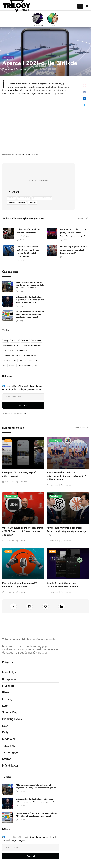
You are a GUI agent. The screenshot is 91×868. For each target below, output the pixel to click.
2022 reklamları (30, 356)
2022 (5, 351)
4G (37, 360)
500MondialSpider (25, 365)
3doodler (29, 360)
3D (21, 360)
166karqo (15, 341)
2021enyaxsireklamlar (33, 346)
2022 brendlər (22, 351)
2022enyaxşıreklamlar (12, 356)
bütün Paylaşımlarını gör (38, 181)
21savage (7, 360)
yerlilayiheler (24, 198)
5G (36, 365)
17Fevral (25, 341)
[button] (87, 6)
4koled (11, 365)
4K (4, 365)
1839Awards (37, 341)
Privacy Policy (25, 413)
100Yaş (6, 341)
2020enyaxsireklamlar (12, 346)
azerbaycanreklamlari (17, 203)
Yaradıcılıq (8, 58)
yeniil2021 (33, 203)
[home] (18, 6)
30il (15, 360)
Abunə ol (80, 6)
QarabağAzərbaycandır (42, 198)
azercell (11, 198)
